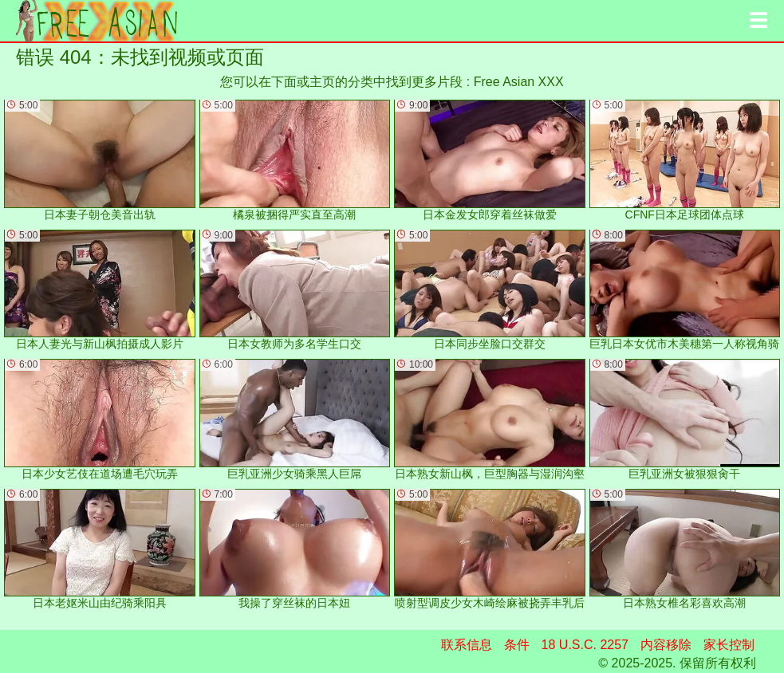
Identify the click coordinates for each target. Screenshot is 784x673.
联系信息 (467, 645)
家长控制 (729, 645)
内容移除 (666, 645)
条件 (517, 645)
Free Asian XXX (519, 82)
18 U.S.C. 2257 (585, 645)
